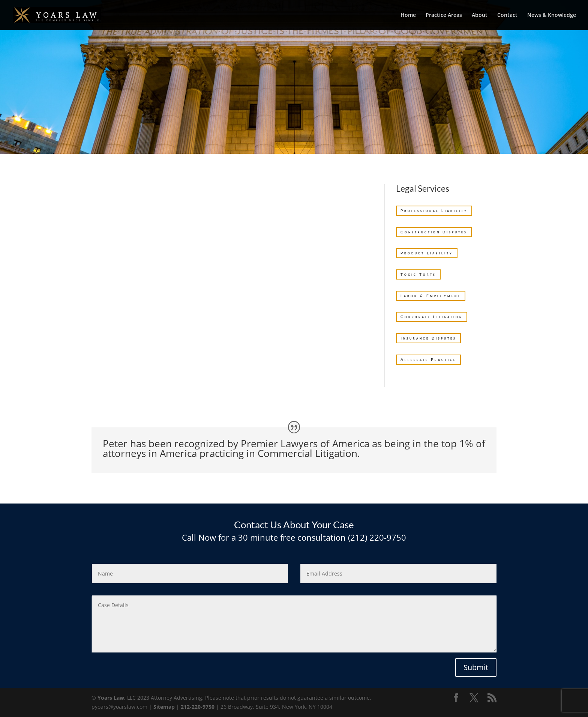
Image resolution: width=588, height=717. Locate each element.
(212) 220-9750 (376, 537)
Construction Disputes (434, 232)
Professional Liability (434, 210)
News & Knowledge (552, 15)
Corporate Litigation (432, 317)
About (480, 15)
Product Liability (427, 253)
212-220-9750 (198, 707)
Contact (507, 15)
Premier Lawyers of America (305, 443)
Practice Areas (444, 15)
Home (408, 15)
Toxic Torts (418, 274)
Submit (476, 667)
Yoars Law (111, 698)
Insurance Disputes (428, 338)
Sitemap (164, 707)
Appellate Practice (428, 359)
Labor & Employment (431, 296)
